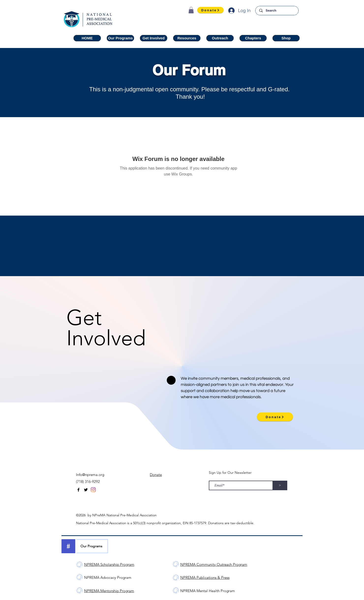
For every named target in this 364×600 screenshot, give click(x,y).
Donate (156, 475)
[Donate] (210, 10)
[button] (191, 10)
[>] (280, 485)
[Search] (277, 11)
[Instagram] (93, 490)
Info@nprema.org (90, 475)
